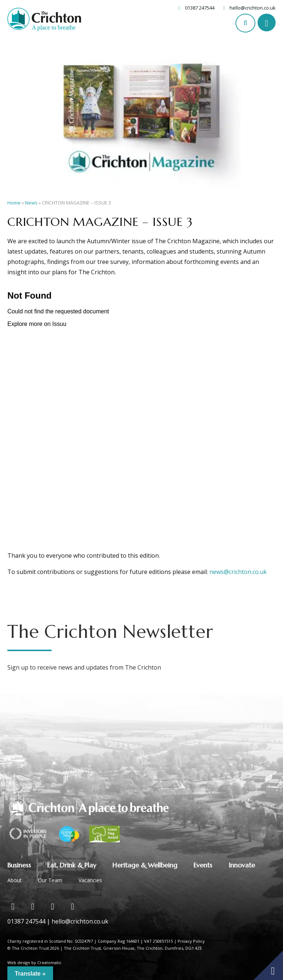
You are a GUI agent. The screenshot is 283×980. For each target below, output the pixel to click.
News (31, 203)
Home (14, 203)
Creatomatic (49, 962)
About (15, 880)
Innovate (242, 865)
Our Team (50, 880)
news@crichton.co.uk (238, 572)
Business (19, 865)
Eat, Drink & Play (72, 865)
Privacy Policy (191, 941)
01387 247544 (200, 8)
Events (203, 865)
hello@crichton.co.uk (253, 8)
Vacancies (90, 880)
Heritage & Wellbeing (145, 865)
